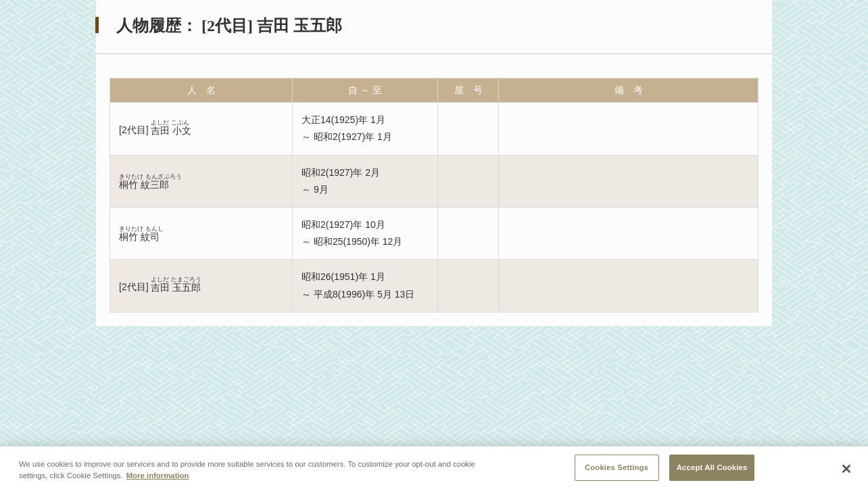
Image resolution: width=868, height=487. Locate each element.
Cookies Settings (617, 471)
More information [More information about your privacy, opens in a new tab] (158, 480)
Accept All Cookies (712, 471)
